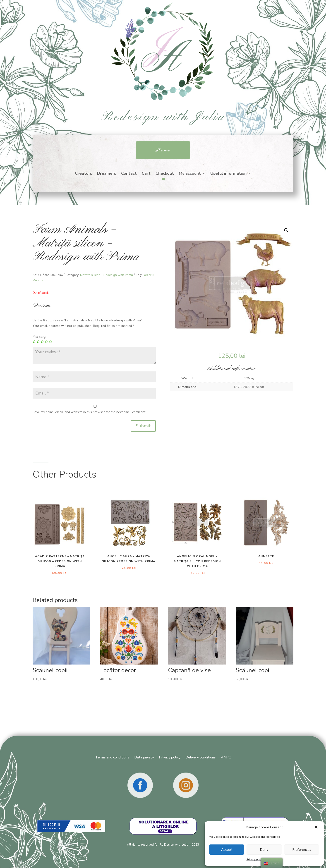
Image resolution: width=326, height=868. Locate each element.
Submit (143, 426)
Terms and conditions (112, 757)
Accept (227, 850)
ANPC (226, 757)
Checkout (165, 174)
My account (190, 174)
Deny (264, 850)
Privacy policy (255, 859)
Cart (146, 174)
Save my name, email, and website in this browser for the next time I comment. (89, 412)
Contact (129, 174)
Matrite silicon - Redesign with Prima (107, 275)
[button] (316, 827)
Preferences (302, 850)
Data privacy (144, 757)
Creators (84, 174)
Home (163, 150)
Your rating (39, 337)
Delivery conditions (201, 757)
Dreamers (107, 174)
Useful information (228, 174)
